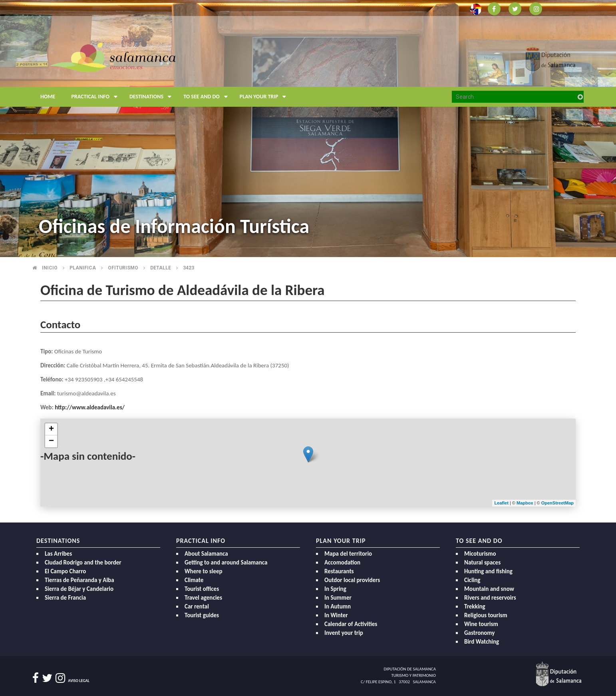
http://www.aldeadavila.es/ (90, 407)
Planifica (83, 268)
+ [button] (51, 429)
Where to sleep (204, 571)
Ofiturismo (123, 268)
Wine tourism (481, 624)
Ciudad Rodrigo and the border (83, 562)
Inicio (50, 268)
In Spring (335, 589)
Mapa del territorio (348, 554)
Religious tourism (486, 615)
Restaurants (339, 571)
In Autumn (338, 606)
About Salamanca (206, 554)
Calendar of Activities (351, 624)
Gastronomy (479, 633)
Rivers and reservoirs (490, 598)
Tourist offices (202, 589)
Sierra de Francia (65, 598)
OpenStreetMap (557, 503)
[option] (308, 129)
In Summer (338, 598)
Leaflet (501, 503)
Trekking (475, 606)
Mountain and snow (489, 589)
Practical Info (96, 97)
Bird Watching (482, 642)
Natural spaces (482, 562)
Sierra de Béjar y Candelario (79, 589)
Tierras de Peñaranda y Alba (79, 580)
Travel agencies (203, 598)
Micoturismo (480, 554)
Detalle (161, 268)
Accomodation (342, 562)
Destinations (152, 97)
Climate (194, 580)
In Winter (336, 615)
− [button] (51, 441)
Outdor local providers (352, 580)
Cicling (472, 580)
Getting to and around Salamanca (226, 562)
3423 (189, 268)
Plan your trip (265, 97)
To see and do (208, 97)
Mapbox (526, 503)
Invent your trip (344, 633)
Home (48, 97)
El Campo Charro (65, 571)
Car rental (197, 606)
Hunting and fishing (488, 571)
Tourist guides (202, 615)
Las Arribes (58, 554)
